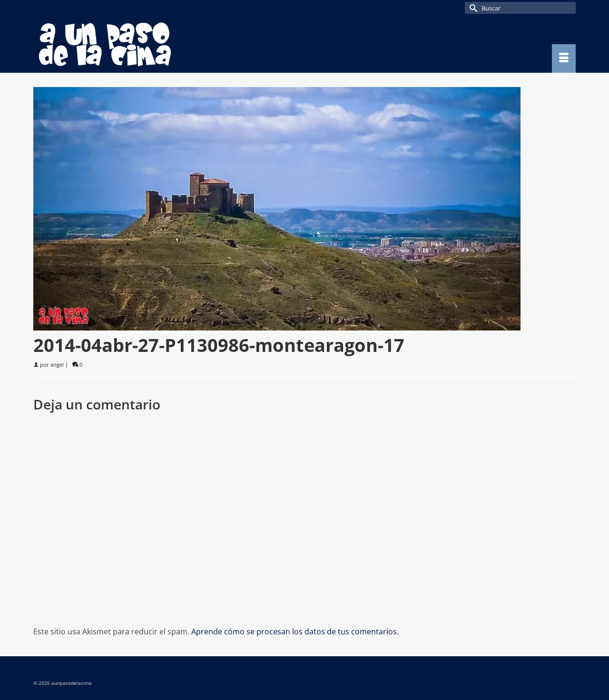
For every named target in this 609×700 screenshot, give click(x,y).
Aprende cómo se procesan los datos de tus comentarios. (295, 632)
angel (57, 365)
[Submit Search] (472, 8)
